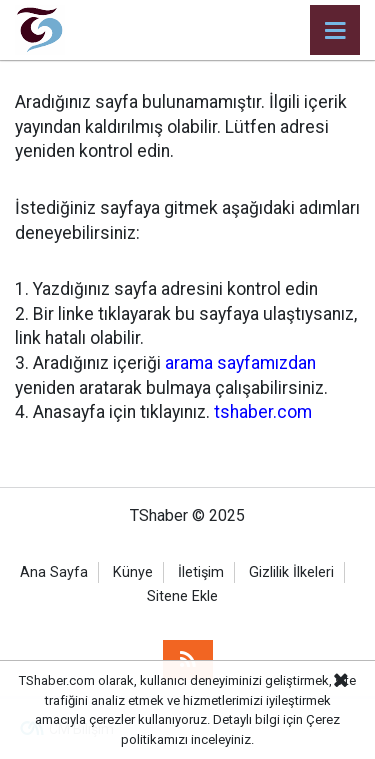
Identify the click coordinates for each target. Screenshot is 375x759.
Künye (133, 572)
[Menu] (335, 31)
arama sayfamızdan (240, 363)
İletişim (201, 572)
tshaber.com (263, 412)
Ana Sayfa (54, 572)
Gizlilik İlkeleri (291, 572)
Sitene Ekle (182, 596)
